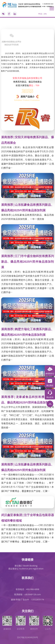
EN (45, 14)
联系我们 (28, 578)
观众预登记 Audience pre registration (26, 569)
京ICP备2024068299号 (27, 637)
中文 (40, 14)
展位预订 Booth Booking (26, 566)
